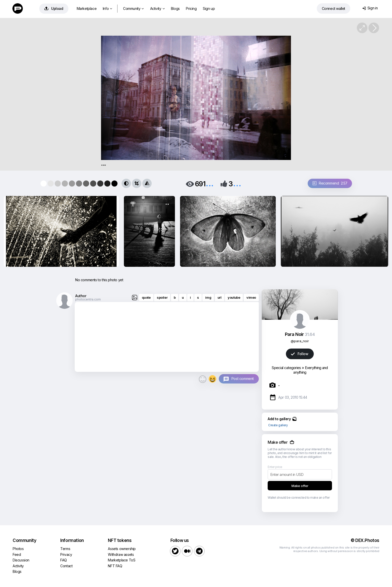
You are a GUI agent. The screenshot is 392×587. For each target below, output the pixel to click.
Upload (54, 8)
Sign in (370, 8)
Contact (66, 566)
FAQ (64, 560)
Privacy (66, 554)
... (210, 183)
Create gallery (278, 425)
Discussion (21, 560)
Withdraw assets (121, 554)
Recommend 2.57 (330, 183)
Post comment (243, 379)
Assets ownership (122, 549)
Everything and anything (310, 370)
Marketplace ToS (122, 560)
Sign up (209, 8)
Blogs (175, 8)
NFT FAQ (115, 566)
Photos (18, 549)
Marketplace (87, 8)
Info (107, 8)
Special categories (286, 368)
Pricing (191, 8)
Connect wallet (334, 8)
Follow (300, 354)
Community (133, 8)
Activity (157, 8)
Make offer (300, 486)
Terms (65, 549)
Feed (17, 554)
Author (81, 296)
